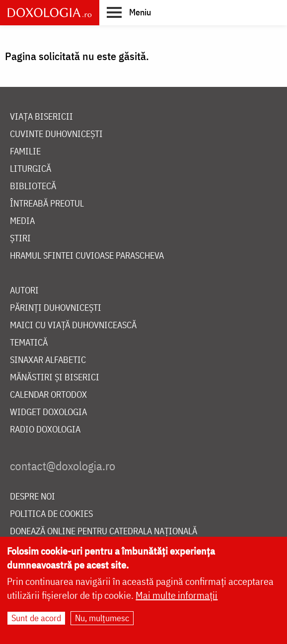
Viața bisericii (41, 117)
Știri (20, 239)
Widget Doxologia (48, 412)
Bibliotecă (33, 186)
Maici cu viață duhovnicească (73, 325)
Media (22, 221)
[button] (129, 12)
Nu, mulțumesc (102, 621)
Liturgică (31, 169)
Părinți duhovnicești (56, 308)
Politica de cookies (51, 514)
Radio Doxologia (45, 430)
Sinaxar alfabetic (48, 360)
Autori (24, 291)
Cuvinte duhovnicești (56, 134)
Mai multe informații (177, 598)
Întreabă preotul (47, 204)
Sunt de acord (36, 621)
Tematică (29, 343)
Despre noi (33, 497)
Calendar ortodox (48, 395)
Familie (25, 152)
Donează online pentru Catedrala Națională (104, 532)
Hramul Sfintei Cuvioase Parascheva (87, 256)
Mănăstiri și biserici (55, 378)
